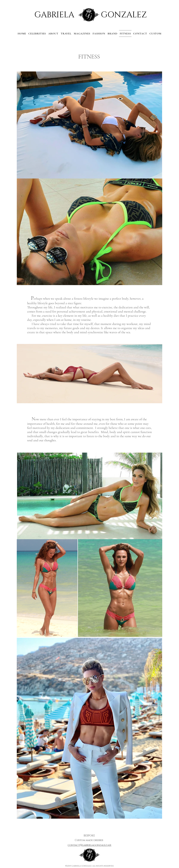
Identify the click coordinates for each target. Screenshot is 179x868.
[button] (140, 34)
